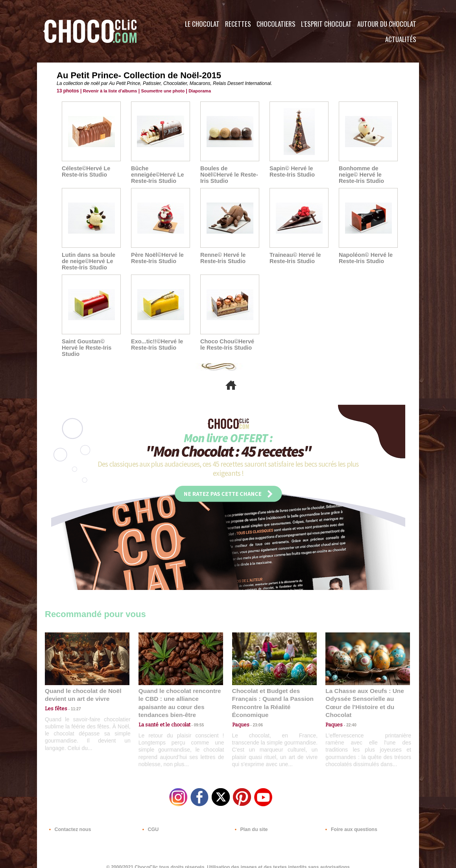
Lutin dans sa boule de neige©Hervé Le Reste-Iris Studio (88, 261)
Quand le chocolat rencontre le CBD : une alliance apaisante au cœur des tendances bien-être (180, 692)
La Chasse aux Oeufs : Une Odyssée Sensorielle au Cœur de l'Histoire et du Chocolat (364, 692)
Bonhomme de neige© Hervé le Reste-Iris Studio (368, 175)
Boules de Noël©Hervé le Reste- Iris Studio (228, 175)
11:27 (71, 702)
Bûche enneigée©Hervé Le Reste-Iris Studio (157, 175)
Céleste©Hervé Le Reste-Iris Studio (85, 171)
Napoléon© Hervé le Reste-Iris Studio (365, 258)
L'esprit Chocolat (326, 24)
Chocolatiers (276, 24)
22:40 (348, 709)
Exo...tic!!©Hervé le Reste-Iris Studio (156, 345)
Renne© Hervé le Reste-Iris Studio (222, 258)
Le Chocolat (202, 24)
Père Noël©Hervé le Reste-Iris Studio (156, 258)
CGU (150, 820)
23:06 (255, 717)
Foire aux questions (349, 820)
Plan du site (250, 820)
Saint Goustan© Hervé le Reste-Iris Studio (91, 345)
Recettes (238, 24)
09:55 (194, 709)
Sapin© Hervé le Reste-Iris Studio (291, 171)
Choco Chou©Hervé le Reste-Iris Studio (229, 345)
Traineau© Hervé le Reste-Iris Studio (294, 258)
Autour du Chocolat (387, 24)
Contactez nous (69, 820)
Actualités (401, 39)
